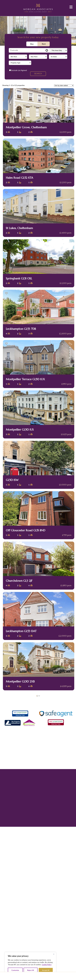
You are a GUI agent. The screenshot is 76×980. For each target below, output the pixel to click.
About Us (25, 976)
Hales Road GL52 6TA (19, 178)
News (53, 976)
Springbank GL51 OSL (19, 278)
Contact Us (63, 976)
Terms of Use (33, 767)
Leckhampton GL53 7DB (21, 329)
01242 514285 (40, 753)
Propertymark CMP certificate (59, 767)
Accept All (46, 970)
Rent (44, 44)
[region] (30, 964)
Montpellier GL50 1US (20, 430)
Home (15, 976)
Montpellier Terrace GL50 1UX (25, 379)
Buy (32, 44)
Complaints (43, 767)
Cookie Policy (47, 965)
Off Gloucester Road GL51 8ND (26, 530)
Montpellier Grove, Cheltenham (26, 127)
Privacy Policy (22, 767)
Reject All (31, 970)
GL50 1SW (12, 480)
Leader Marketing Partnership (44, 782)
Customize (15, 970)
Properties (34, 976)
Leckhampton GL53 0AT (21, 631)
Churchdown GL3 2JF (19, 581)
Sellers (44, 976)
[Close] (54, 954)
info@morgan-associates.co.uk (41, 756)
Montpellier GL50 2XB (20, 682)
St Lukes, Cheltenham (19, 228)
